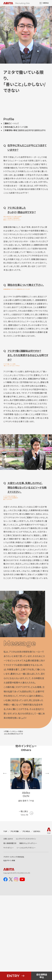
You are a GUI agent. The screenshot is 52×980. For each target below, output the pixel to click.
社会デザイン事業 (9, 945)
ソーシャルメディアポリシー (26, 932)
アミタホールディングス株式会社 (14, 941)
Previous (5, 862)
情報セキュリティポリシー (28, 928)
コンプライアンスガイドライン (26, 923)
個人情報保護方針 (10, 928)
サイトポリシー (9, 932)
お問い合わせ (8, 923)
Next (47, 862)
